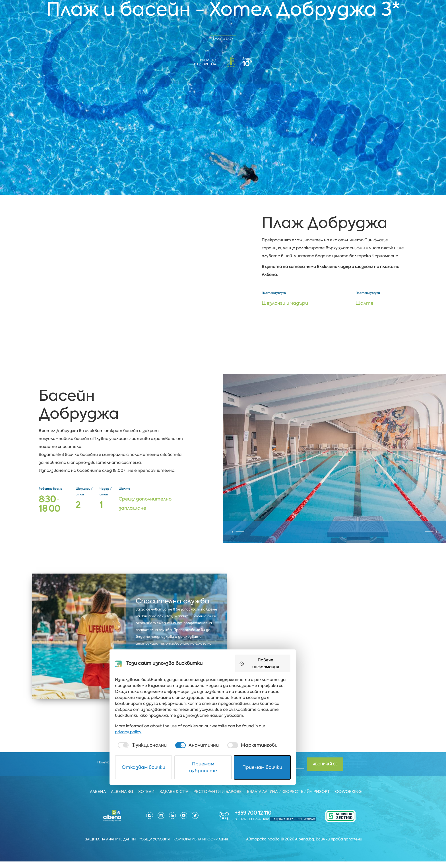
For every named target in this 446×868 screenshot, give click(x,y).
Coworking (350, 798)
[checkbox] (153, 830)
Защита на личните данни (107, 846)
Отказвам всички (158, 849)
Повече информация (292, 758)
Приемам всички (288, 849)
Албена (96, 798)
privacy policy (291, 817)
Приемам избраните (223, 849)
